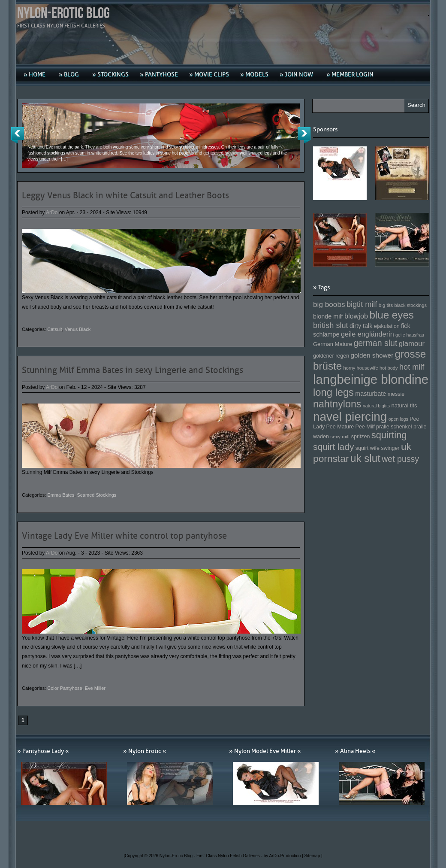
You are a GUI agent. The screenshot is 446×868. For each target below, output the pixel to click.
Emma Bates (61, 495)
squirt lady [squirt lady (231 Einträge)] (333, 447)
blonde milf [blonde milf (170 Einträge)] (328, 316)
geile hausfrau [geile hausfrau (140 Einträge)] (410, 335)
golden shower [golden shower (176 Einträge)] (372, 355)
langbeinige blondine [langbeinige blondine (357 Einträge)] (371, 379)
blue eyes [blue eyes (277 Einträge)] (392, 315)
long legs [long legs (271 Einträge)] (333, 392)
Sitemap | (313, 856)
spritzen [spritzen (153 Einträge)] (361, 437)
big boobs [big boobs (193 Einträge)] (329, 304)
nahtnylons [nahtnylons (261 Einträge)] (337, 404)
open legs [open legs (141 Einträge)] (398, 419)
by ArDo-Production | (284, 856)
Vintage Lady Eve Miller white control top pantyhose (124, 536)
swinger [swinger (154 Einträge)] (390, 448)
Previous (18, 135)
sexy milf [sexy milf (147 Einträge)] (340, 436)
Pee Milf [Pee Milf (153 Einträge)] (365, 427)
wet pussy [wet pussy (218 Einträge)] (400, 459)
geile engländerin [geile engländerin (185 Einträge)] (368, 334)
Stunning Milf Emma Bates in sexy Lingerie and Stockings (133, 370)
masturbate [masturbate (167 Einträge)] (371, 394)
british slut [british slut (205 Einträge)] (331, 325)
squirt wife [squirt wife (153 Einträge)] (368, 448)
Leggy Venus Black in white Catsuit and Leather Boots (125, 195)
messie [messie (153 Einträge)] (396, 394)
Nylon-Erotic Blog (63, 14)
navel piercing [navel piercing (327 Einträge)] (350, 417)
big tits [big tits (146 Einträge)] (386, 305)
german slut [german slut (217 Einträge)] (375, 343)
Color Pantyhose (65, 688)
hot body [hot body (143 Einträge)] (389, 368)
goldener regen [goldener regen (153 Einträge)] (331, 356)
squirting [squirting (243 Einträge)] (389, 435)
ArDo (52, 212)
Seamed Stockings (96, 495)
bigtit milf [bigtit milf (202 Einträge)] (362, 304)
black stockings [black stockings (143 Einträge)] (411, 305)
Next (304, 135)
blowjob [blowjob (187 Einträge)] (356, 316)
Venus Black (78, 329)
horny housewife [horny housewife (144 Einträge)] (361, 368)
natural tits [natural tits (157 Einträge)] (404, 405)
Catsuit (54, 329)
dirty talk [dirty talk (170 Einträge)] (361, 326)
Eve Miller (95, 688)
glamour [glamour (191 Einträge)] (412, 344)
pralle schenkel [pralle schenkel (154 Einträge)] (394, 427)
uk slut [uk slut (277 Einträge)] (365, 458)
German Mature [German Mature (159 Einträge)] (333, 344)
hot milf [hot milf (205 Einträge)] (412, 367)
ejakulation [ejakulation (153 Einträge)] (387, 326)
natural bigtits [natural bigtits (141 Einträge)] (376, 406)
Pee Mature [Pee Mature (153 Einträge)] (340, 427)
